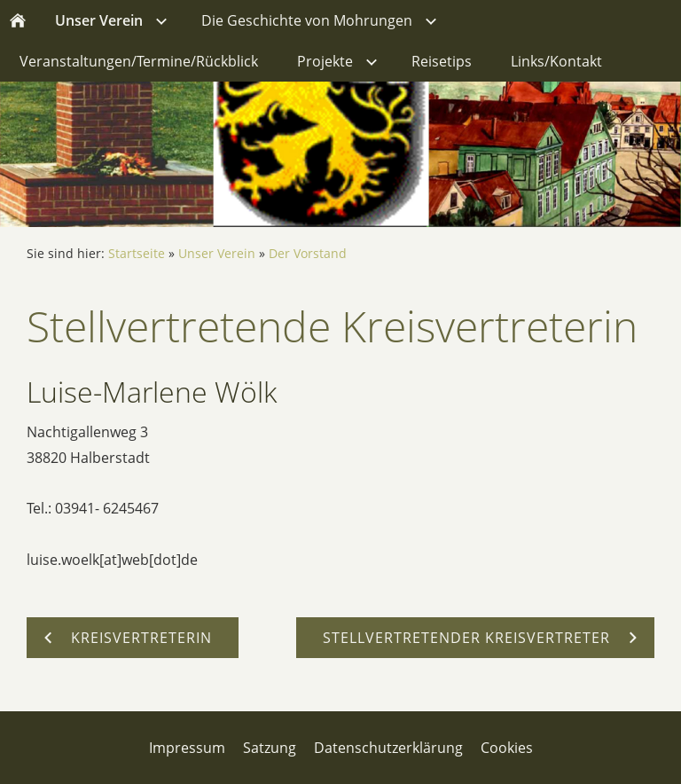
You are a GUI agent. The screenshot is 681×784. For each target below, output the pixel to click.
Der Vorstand (308, 253)
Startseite (137, 253)
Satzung (270, 748)
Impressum (187, 748)
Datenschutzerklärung (388, 748)
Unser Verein (217, 253)
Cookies (507, 748)
